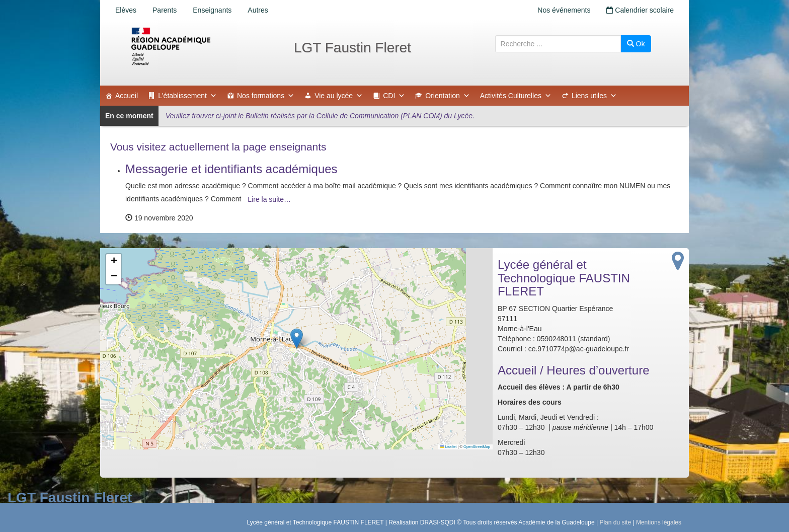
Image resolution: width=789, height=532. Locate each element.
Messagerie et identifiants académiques (231, 169)
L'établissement (187, 96)
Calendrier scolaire (640, 10)
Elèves (126, 10)
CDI (394, 96)
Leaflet (448, 447)
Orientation (447, 96)
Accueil (127, 96)
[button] (297, 338)
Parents (165, 10)
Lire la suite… (269, 199)
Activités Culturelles (516, 96)
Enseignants (212, 10)
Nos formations (266, 96)
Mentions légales (659, 522)
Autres (258, 10)
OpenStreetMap (477, 447)
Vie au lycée (339, 96)
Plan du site (615, 522)
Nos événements (564, 10)
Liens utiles (594, 96)
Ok (636, 44)
